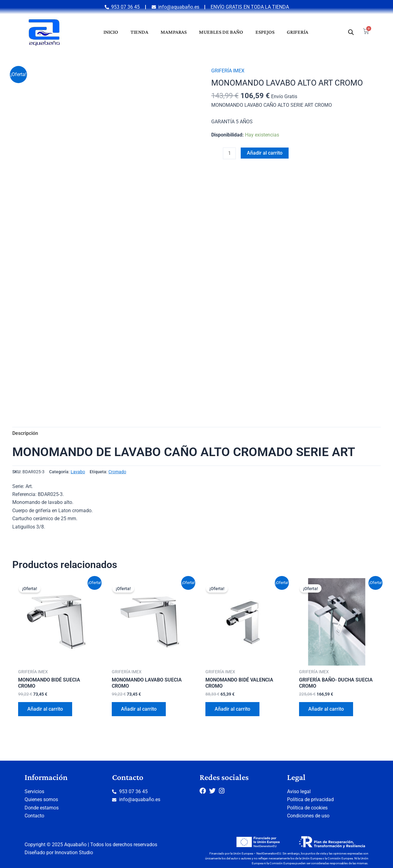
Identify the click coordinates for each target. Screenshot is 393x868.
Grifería (298, 32)
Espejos (265, 32)
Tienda (139, 32)
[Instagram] (224, 791)
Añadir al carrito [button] (45, 709)
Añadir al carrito (265, 153)
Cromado (117, 472)
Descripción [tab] (25, 433)
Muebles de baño (221, 32)
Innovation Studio (74, 853)
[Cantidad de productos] (229, 153)
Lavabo (78, 472)
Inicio (111, 32)
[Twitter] (214, 791)
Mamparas (174, 32)
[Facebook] (204, 791)
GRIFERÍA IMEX (228, 71)
